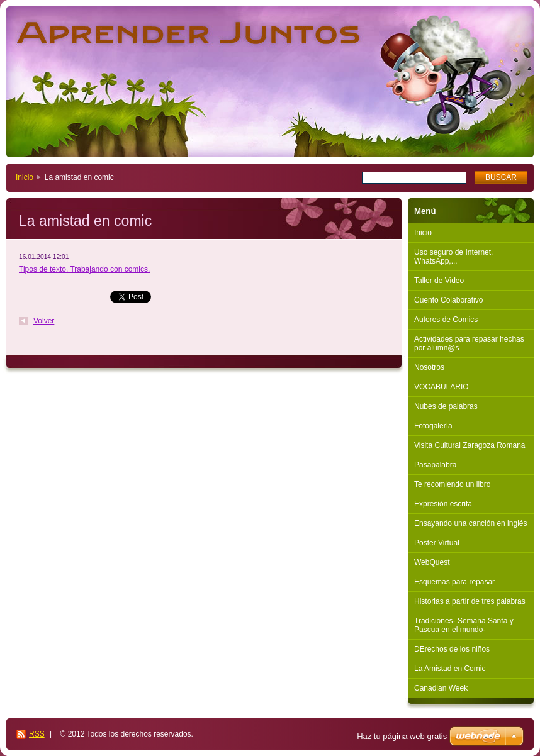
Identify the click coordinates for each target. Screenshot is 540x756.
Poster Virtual (437, 543)
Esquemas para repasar (454, 582)
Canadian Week (441, 688)
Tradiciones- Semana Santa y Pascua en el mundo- (464, 625)
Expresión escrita (443, 504)
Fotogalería (433, 426)
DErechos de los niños (452, 649)
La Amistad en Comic (450, 669)
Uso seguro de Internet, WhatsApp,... (453, 257)
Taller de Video (439, 281)
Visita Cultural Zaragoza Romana (470, 445)
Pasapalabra (435, 465)
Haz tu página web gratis (402, 736)
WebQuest (432, 562)
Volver (44, 321)
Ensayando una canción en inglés (470, 523)
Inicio (25, 177)
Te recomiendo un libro (452, 484)
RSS (37, 734)
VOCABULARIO (442, 387)
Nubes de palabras (446, 406)
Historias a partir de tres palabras (470, 601)
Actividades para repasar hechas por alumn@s (469, 343)
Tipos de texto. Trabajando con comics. (84, 269)
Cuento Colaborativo (448, 300)
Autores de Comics (446, 320)
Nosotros (429, 367)
